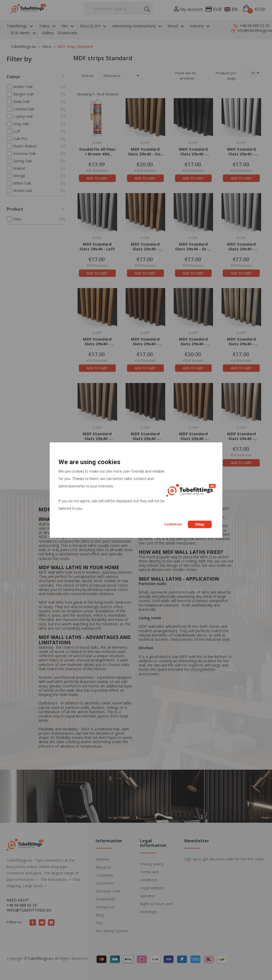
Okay (200, 524)
